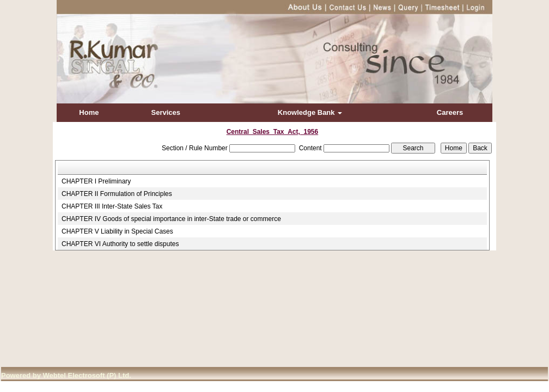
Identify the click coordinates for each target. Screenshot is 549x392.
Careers (450, 112)
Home (89, 112)
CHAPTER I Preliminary (96, 181)
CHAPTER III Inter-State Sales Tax (112, 206)
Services (166, 112)
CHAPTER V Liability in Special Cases (117, 231)
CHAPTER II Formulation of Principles (117, 194)
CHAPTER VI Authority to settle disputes (120, 244)
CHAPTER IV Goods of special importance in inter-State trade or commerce (171, 219)
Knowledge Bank (310, 112)
